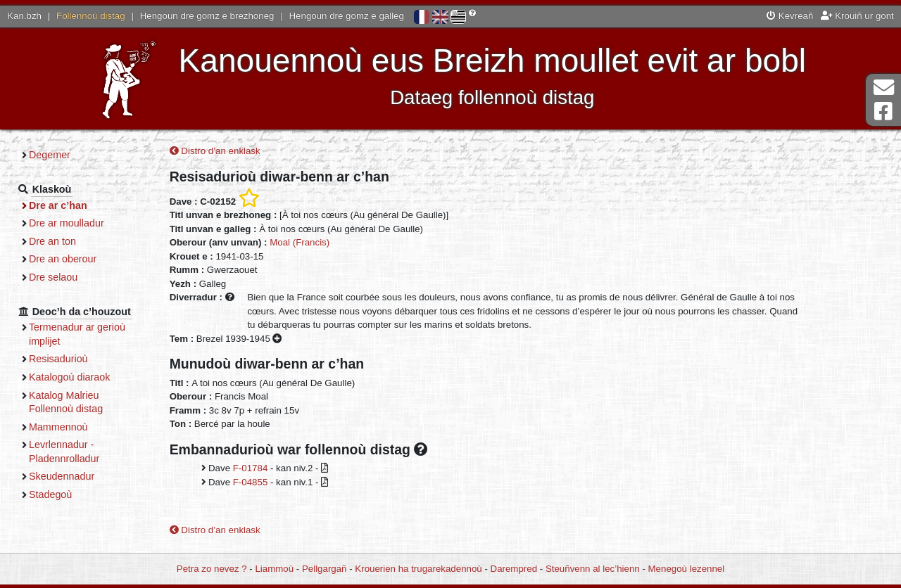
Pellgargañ (325, 569)
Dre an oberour (63, 259)
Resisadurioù (58, 359)
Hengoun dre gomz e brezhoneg (207, 16)
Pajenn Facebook (883, 111)
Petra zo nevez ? (212, 569)
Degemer (50, 155)
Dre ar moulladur (67, 223)
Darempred (514, 569)
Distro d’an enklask (215, 151)
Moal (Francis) (300, 242)
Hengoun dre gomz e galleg (347, 16)
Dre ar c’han (58, 205)
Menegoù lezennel (687, 569)
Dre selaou (53, 277)
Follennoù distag (91, 16)
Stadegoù (50, 494)
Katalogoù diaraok (70, 377)
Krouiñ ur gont (857, 16)
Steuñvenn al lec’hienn (593, 569)
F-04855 (251, 482)
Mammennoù (58, 427)
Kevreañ (790, 16)
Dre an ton (52, 241)
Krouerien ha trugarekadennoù (418, 569)
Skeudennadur (62, 476)
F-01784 (251, 468)
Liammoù (274, 569)
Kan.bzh (24, 16)
